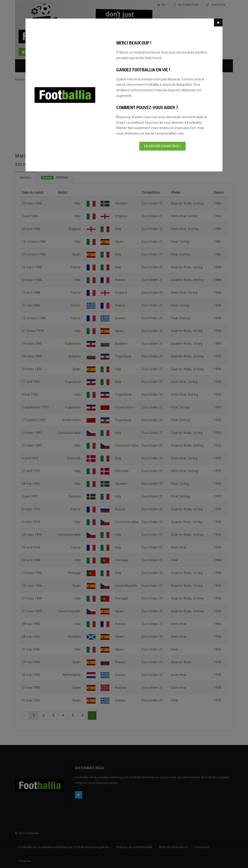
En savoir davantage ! (162, 146)
